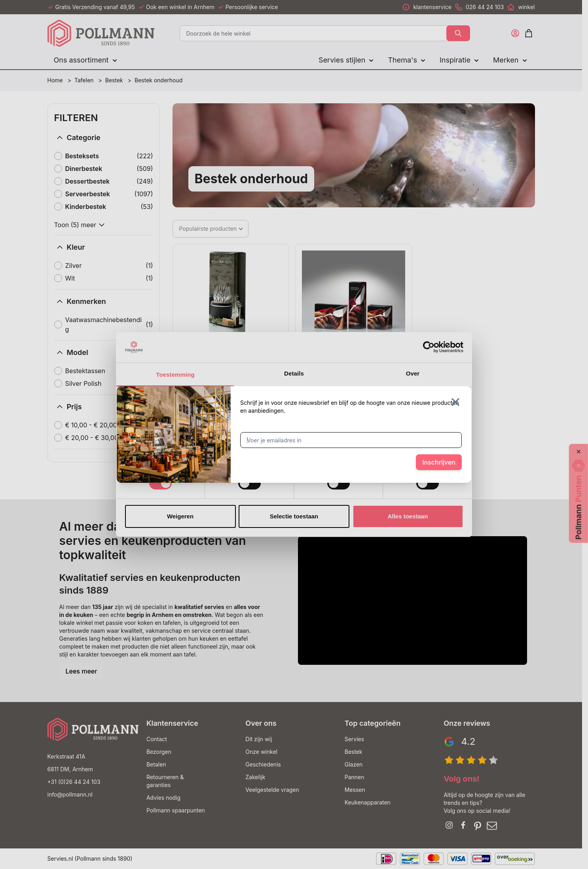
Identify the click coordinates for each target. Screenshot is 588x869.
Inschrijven (439, 462)
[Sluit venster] (455, 402)
